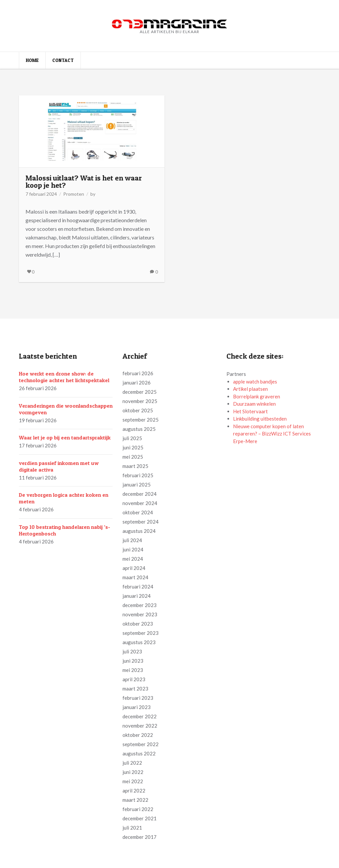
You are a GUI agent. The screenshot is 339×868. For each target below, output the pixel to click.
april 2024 (134, 568)
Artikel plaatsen (250, 389)
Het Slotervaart (250, 411)
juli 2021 (132, 828)
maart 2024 (135, 577)
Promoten (74, 194)
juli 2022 (132, 763)
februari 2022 (138, 809)
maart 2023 (135, 689)
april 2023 (134, 679)
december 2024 (140, 494)
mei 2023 (133, 670)
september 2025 (141, 420)
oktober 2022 (138, 735)
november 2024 (140, 503)
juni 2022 (133, 772)
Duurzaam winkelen (254, 404)
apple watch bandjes (255, 382)
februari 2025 (138, 475)
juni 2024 (133, 549)
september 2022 (141, 744)
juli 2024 (132, 540)
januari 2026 (137, 383)
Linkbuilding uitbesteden (260, 419)
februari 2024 (138, 587)
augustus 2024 (139, 531)
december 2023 (140, 605)
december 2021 (140, 818)
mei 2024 (133, 559)
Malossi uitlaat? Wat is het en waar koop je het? (84, 181)
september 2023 (141, 633)
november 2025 (140, 401)
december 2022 (140, 716)
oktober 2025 (138, 410)
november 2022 (140, 726)
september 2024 (141, 522)
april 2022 (134, 791)
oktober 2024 (138, 512)
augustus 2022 (139, 753)
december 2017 (140, 837)
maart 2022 (135, 800)
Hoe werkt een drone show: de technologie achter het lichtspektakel (64, 377)
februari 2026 (138, 373)
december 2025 (140, 392)
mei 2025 (133, 457)
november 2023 (140, 614)
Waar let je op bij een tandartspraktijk (65, 437)
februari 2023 (138, 698)
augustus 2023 (139, 642)
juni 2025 (133, 447)
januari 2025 (137, 485)
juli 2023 (132, 651)
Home (32, 60)
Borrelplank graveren (257, 396)
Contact (63, 60)
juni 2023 (133, 661)
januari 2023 (137, 707)
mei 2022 (133, 781)
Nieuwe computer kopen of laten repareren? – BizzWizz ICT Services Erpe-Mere (272, 434)
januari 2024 (137, 596)
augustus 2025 (139, 429)
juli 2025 (132, 438)
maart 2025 (135, 466)
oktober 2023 (138, 624)
